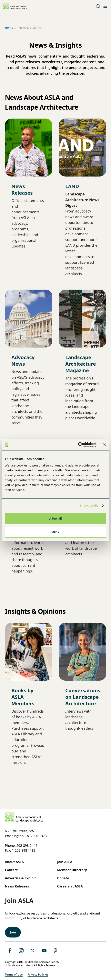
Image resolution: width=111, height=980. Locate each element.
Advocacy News (23, 360)
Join (13, 932)
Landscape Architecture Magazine (81, 364)
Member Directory (72, 870)
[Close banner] (105, 445)
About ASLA (14, 862)
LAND (72, 186)
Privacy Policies (38, 974)
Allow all (55, 518)
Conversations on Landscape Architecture (83, 697)
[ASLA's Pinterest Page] (55, 951)
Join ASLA (65, 862)
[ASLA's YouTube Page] (44, 951)
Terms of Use (14, 974)
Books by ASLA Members (23, 697)
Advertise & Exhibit (20, 878)
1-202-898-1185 (24, 850)
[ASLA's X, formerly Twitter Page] (33, 951)
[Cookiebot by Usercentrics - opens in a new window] (78, 445)
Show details (89, 505)
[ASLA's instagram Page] (21, 951)
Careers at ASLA (70, 886)
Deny (55, 532)
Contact (11, 870)
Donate (63, 878)
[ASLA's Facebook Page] (10, 951)
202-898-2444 (27, 846)
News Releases (22, 189)
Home (9, 28)
